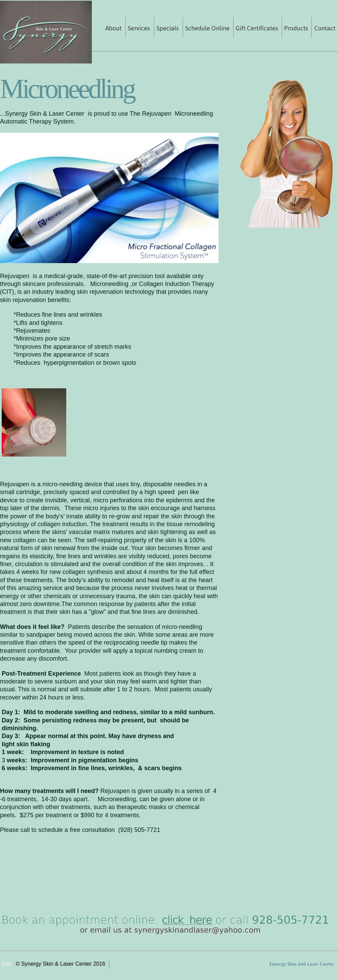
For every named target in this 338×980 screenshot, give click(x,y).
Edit (6, 964)
